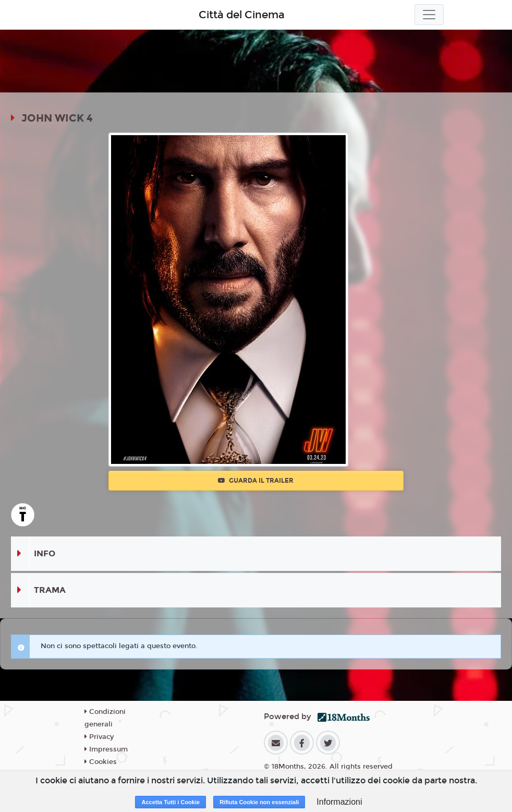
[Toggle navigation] (429, 15)
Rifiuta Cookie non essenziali (259, 802)
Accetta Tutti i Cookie (170, 802)
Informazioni (339, 802)
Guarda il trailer (256, 481)
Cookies (101, 762)
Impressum (106, 749)
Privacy (99, 737)
